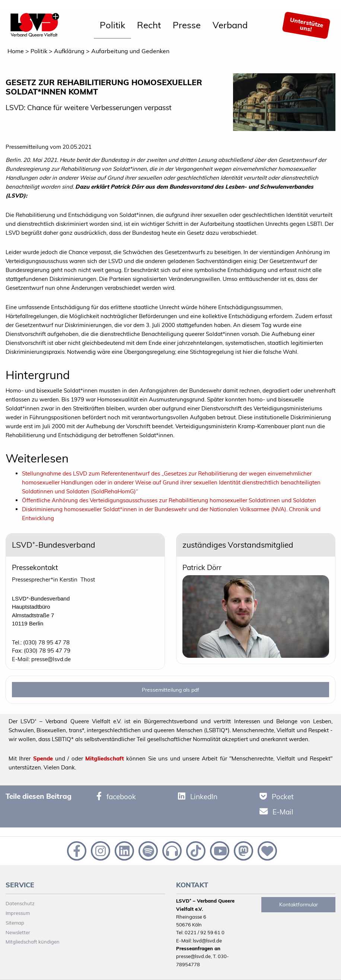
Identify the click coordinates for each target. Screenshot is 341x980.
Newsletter (18, 932)
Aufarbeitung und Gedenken (130, 51)
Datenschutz (20, 903)
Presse (187, 25)
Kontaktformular (299, 904)
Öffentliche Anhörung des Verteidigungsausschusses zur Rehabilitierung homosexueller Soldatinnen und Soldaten (169, 500)
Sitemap (15, 923)
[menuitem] (112, 25)
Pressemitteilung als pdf (170, 690)
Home (16, 51)
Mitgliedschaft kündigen (33, 942)
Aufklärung (69, 51)
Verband (230, 25)
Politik (112, 25)
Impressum (18, 913)
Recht (149, 25)
